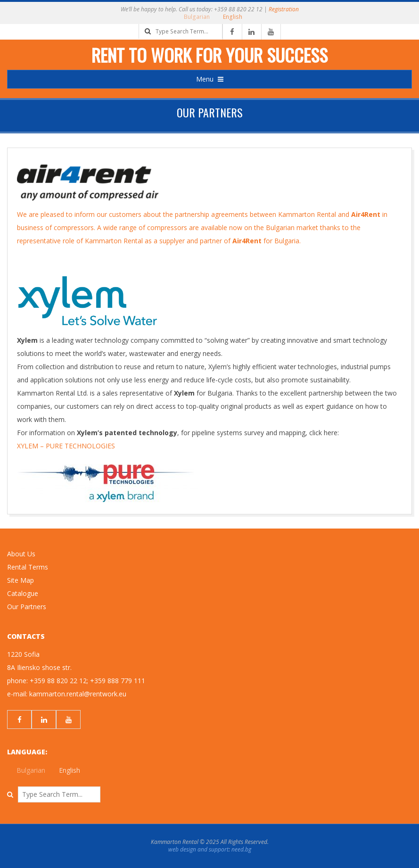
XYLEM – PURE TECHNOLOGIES (66, 446)
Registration (284, 9)
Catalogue (23, 593)
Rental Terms (28, 567)
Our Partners (27, 607)
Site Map (21, 580)
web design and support (198, 849)
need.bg (241, 849)
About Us (21, 554)
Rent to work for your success (209, 55)
